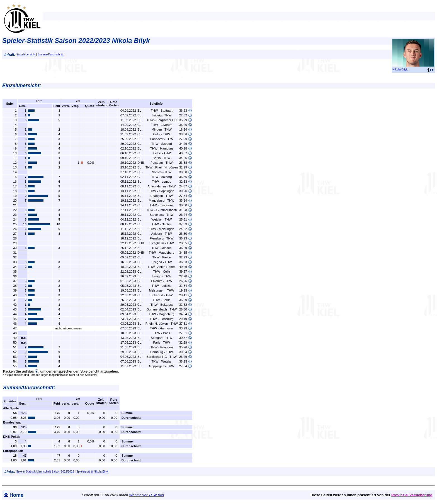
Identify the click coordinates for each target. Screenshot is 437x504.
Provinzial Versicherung (412, 495)
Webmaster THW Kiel (146, 495)
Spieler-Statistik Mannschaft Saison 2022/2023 (45, 472)
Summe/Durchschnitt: (29, 388)
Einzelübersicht (26, 54)
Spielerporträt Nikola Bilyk (92, 472)
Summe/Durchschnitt (51, 54)
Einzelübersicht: (22, 85)
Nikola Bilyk (400, 69)
